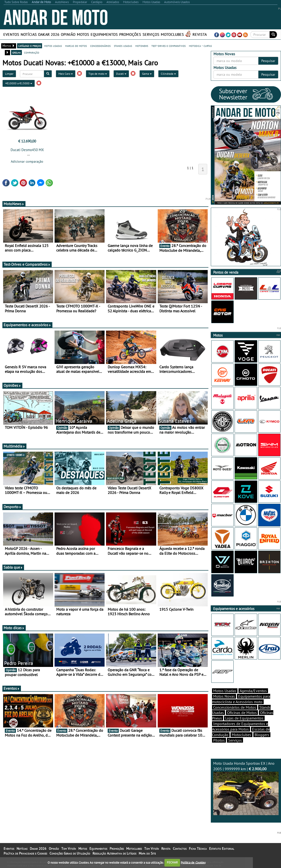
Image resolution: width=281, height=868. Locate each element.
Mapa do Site (147, 853)
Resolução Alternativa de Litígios (114, 853)
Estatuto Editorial (222, 849)
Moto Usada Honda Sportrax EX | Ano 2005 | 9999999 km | (246, 788)
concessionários (100, 46)
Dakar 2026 (49, 34)
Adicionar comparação (27, 161)
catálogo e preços (30, 46)
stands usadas (123, 46)
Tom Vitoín (69, 849)
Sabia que (13, 567)
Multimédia (14, 446)
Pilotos (219, 740)
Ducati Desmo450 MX (27, 150)
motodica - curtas (200, 46)
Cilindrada (168, 74)
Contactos (180, 849)
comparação (32, 52)
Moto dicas (14, 628)
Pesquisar (268, 61)
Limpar (9, 74)
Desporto (12, 507)
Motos (83, 34)
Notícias (29, 34)
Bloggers (262, 735)
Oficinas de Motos (242, 713)
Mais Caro (66, 74)
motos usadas (53, 46)
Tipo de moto (98, 74)
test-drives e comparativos (169, 46)
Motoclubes (172, 34)
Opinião (68, 34)
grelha (16, 52)
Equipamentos (104, 34)
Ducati (121, 74)
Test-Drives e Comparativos (27, 264)
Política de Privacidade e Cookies (25, 853)
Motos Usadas (225, 691)
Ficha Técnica (198, 849)
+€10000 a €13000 (19, 83)
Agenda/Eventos (253, 691)
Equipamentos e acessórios (27, 325)
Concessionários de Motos (235, 707)
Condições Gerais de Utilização (70, 853)
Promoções (130, 34)
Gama (147, 74)
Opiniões (12, 385)
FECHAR (172, 862)
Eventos (11, 34)
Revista (200, 34)
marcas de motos (76, 46)
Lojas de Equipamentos (244, 718)
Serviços (151, 34)
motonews (142, 46)
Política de (193, 862)
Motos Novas (224, 696)
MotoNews (14, 204)
